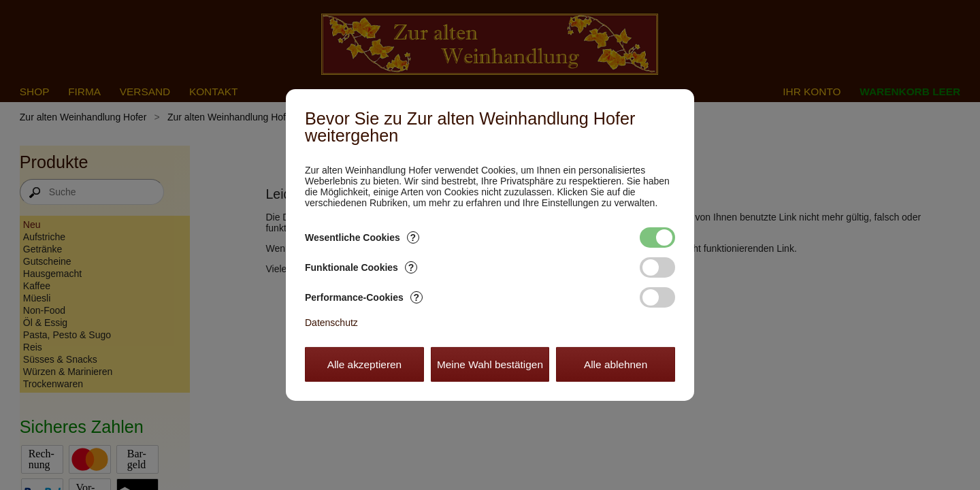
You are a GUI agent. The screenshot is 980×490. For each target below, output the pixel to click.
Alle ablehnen (616, 364)
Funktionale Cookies (361, 267)
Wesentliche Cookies (362, 238)
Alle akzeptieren (365, 364)
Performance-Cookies (364, 297)
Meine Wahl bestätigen (490, 364)
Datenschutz (331, 323)
